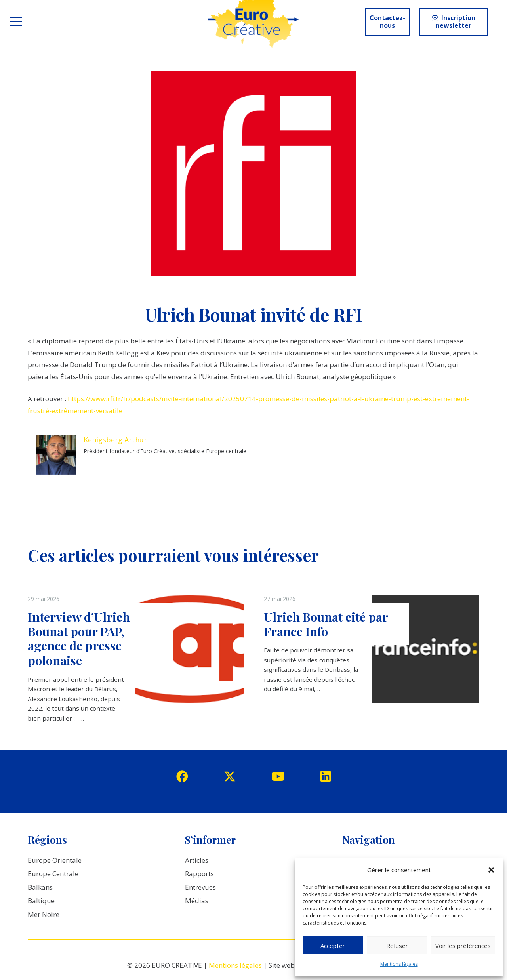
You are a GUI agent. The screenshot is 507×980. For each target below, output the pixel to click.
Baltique (41, 901)
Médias (197, 901)
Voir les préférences (463, 946)
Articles (197, 860)
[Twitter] (230, 777)
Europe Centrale (53, 874)
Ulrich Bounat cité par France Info (326, 624)
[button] (491, 870)
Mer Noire (44, 914)
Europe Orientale (55, 860)
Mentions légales (399, 964)
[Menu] (16, 22)
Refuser (397, 946)
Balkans (40, 887)
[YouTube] (278, 776)
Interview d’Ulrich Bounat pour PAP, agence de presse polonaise (79, 638)
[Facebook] (182, 776)
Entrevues (200, 887)
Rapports (199, 874)
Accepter (333, 946)
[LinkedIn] (326, 776)
